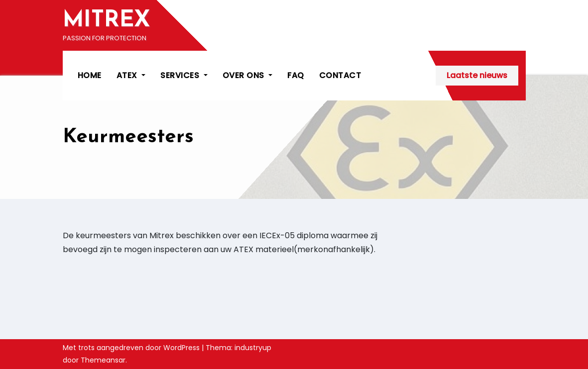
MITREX (107, 21)
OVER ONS (248, 75)
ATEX (131, 75)
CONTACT (340, 75)
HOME (90, 75)
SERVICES (184, 75)
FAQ (296, 75)
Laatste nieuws (477, 75)
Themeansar (103, 360)
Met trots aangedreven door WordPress (132, 348)
